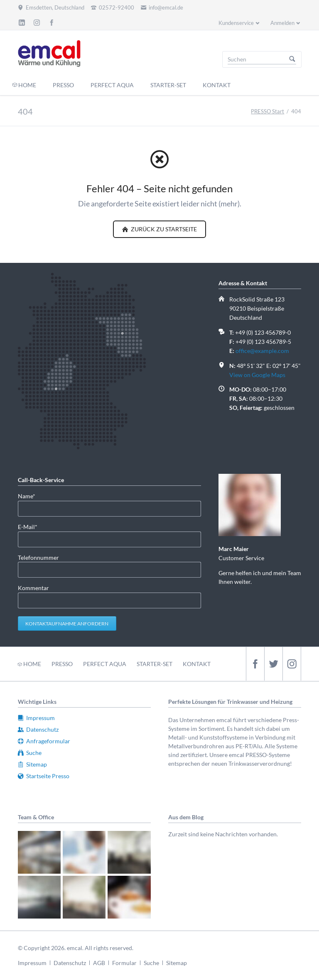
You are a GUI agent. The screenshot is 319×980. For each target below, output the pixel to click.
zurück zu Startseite (163, 229)
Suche (151, 963)
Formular (124, 963)
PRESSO (62, 664)
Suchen (292, 59)
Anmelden (282, 23)
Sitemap (177, 963)
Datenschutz (70, 963)
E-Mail (31, 526)
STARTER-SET (155, 664)
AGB (99, 963)
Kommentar (33, 588)
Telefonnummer (38, 557)
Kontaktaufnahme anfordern (67, 624)
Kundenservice (236, 23)
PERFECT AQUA (105, 664)
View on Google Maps (257, 375)
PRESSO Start (267, 111)
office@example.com (262, 351)
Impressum (32, 963)
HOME (32, 664)
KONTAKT (197, 664)
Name (31, 496)
